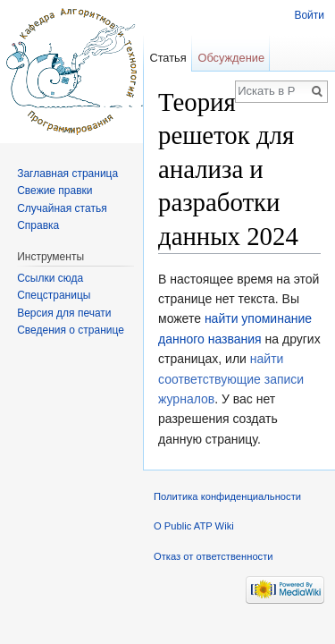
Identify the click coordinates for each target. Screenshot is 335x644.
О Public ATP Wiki (194, 526)
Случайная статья (62, 208)
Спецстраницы (54, 295)
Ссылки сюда (50, 278)
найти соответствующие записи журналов (231, 379)
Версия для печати (64, 313)
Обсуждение (231, 58)
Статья (167, 58)
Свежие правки (54, 191)
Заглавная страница (67, 174)
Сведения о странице (71, 330)
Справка (38, 225)
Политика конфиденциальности (227, 496)
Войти (309, 15)
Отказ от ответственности (214, 556)
